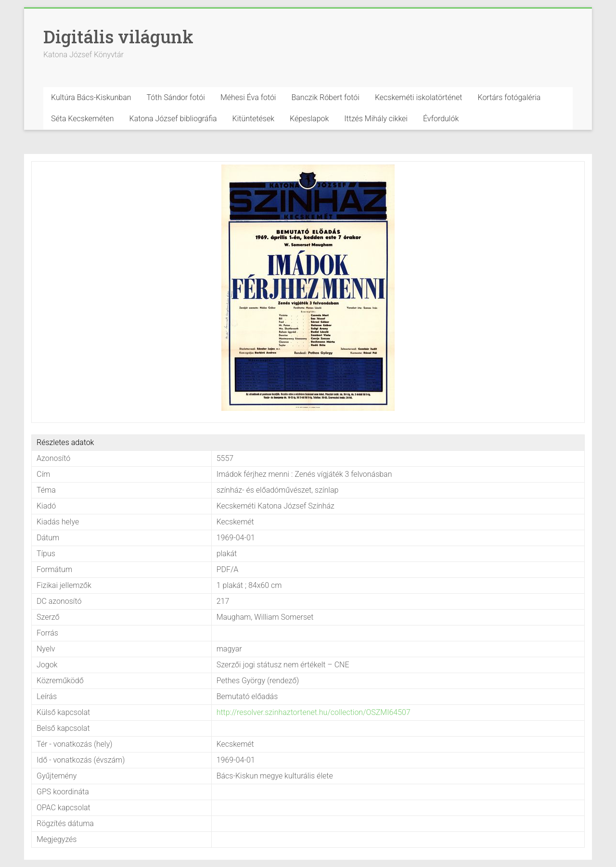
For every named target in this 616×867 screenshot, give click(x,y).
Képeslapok (309, 119)
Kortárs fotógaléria (509, 97)
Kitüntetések (254, 119)
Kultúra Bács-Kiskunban (91, 97)
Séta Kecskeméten (83, 119)
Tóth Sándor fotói (176, 97)
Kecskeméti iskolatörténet (419, 97)
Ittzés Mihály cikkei (376, 119)
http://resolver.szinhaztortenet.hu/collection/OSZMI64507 (314, 712)
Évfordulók (441, 119)
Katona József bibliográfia (173, 119)
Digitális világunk (118, 37)
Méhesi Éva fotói (248, 97)
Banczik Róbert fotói (325, 97)
